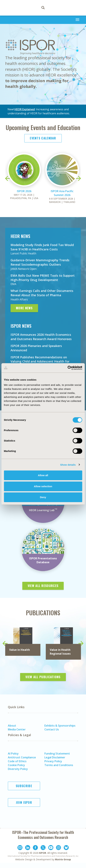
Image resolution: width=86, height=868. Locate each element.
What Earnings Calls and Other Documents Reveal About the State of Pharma (42, 293)
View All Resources (43, 586)
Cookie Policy (16, 765)
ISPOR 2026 (24, 191)
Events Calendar (43, 138)
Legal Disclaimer (55, 757)
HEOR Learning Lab (43, 510)
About (12, 726)
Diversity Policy (18, 769)
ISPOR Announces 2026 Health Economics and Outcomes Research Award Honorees (41, 337)
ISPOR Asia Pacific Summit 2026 (62, 193)
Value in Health (20, 650)
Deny (43, 497)
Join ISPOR (24, 802)
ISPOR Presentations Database (43, 560)
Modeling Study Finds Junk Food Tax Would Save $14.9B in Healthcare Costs (42, 247)
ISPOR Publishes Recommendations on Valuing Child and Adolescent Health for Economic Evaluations (40, 361)
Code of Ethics (17, 761)
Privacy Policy (53, 761)
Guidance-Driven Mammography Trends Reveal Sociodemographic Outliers (40, 262)
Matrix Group (63, 859)
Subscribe (24, 786)
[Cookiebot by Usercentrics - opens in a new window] (67, 368)
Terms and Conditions (59, 765)
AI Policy (13, 754)
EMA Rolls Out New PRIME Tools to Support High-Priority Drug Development (43, 278)
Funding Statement (57, 754)
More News (24, 308)
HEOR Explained (25, 109)
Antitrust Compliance (22, 757)
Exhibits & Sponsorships (60, 726)
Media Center (17, 729)
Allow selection (43, 486)
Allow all (43, 475)
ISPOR (42, 853)
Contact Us (52, 729)
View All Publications (43, 677)
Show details (68, 465)
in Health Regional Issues (60, 652)
